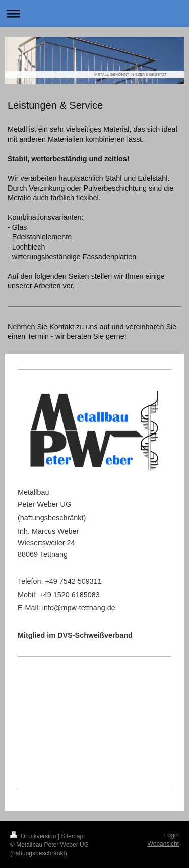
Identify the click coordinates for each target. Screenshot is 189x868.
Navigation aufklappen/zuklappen (94, 13)
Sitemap (72, 836)
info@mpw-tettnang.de (79, 608)
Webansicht (163, 844)
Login (172, 835)
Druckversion (34, 836)
